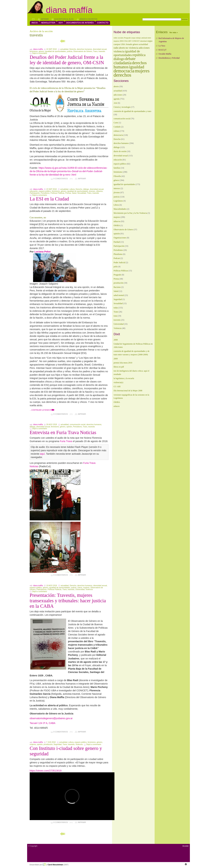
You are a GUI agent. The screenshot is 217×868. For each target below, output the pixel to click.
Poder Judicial (119, 262)
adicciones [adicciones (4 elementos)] (144, 48)
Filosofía (117, 176)
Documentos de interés (80, 23)
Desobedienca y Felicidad (169, 58)
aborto (116, 86)
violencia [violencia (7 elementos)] (119, 51)
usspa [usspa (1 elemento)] (133, 38)
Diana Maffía (69, 10)
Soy (61, 23)
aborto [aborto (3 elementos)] (122, 48)
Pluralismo (118, 254)
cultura (72, 189)
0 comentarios (61, 179)
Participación (35, 193)
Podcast (117, 258)
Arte (115, 103)
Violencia (89, 589)
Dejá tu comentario (40, 53)
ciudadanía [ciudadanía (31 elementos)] (122, 63)
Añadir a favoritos (88, 19)
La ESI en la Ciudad (49, 199)
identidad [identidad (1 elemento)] (143, 41)
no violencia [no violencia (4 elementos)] (132, 48)
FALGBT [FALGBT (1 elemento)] (128, 41)
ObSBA (117, 225)
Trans (95, 51)
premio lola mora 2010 (123, 363)
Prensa (68, 193)
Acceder (186, 846)
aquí (42, 454)
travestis (102, 51)
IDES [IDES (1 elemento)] (122, 41)
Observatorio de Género (83, 51)
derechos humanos (84, 49)
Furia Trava (66, 441)
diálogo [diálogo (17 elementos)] (119, 59)
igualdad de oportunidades (55, 51)
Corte (116, 123)
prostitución (48, 744)
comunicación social (78, 424)
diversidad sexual (100, 49)
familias (117, 168)
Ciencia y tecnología (122, 107)
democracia (118, 135)
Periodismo (45, 193)
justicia (70, 51)
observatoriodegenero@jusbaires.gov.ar (51, 718)
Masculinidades (120, 209)
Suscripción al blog (64, 19)
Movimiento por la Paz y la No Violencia (130, 213)
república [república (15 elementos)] (139, 55)
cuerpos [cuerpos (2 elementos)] (117, 44)
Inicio (35, 23)
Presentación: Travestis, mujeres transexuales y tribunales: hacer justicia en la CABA (68, 601)
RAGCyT (162, 50)
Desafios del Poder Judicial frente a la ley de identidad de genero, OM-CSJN (67, 60)
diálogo (86, 189)
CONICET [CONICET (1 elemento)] (136, 41)
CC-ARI (117, 387)
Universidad (80, 589)
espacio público (45, 191)
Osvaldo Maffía (165, 54)
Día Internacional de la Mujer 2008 (128, 391)
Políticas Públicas (57, 193)
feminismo (34, 51)
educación (34, 191)
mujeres (86, 588)
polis (116, 267)
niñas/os (99, 191)
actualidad (64, 49)
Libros (80, 588)
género (41, 51)
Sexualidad (82, 193)
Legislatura (118, 201)
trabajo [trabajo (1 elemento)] (138, 38)
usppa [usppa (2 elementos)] (150, 41)
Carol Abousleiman (55, 865)
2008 (116, 340)
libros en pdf (119, 367)
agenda (116, 99)
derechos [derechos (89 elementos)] (122, 75)
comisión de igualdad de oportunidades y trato (132, 111)
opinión (69, 427)
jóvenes (92, 191)
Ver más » (174, 32)
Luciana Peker (43, 252)
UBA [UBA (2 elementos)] (123, 44)
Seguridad (58, 744)
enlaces (117, 406)
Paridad (117, 242)
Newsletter (48, 23)
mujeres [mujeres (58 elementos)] (142, 71)
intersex (117, 188)
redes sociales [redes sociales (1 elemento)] (119, 38)
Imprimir (45, 19)
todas (116, 308)
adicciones (118, 95)
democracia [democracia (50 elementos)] (124, 71)
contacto (103, 23)
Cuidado (117, 127)
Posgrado (117, 275)
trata (115, 316)
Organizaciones (120, 238)
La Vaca (162, 46)
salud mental (119, 295)
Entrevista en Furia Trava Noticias (63, 432)
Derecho (73, 49)
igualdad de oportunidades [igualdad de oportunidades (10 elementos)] (127, 53)
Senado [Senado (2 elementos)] (129, 44)
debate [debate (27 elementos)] (130, 59)
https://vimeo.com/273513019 (46, 771)
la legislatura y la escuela (124, 378)
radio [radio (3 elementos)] (116, 48)
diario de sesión (120, 151)
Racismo (117, 287)
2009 (116, 359)
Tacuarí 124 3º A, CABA (42, 723)
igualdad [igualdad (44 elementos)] (137, 67)
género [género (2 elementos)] (136, 44)
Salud (74, 193)
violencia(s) (118, 382)
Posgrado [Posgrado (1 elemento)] (127, 38)
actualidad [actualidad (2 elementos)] (143, 44)
